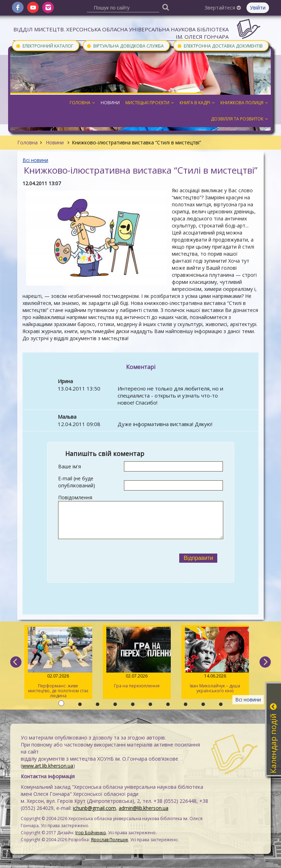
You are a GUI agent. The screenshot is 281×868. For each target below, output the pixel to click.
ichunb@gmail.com (94, 808)
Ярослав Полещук (110, 840)
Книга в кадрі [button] (197, 103)
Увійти (258, 8)
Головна (27, 142)
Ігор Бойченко (91, 833)
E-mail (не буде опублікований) (77, 482)
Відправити (198, 558)
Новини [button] (110, 103)
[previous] (16, 662)
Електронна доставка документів (220, 46)
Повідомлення (75, 497)
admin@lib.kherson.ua (143, 808)
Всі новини (35, 160)
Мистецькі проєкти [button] (150, 103)
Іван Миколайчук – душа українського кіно (215, 660)
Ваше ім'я (70, 466)
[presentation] (116, 558)
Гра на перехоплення (137, 658)
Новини (55, 142)
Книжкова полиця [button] (244, 103)
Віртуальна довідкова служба (125, 46)
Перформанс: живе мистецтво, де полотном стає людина (58, 663)
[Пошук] (166, 7)
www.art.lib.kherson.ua (48, 766)
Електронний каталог (44, 46)
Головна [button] (82, 103)
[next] (265, 662)
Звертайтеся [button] (223, 8)
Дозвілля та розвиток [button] (239, 119)
